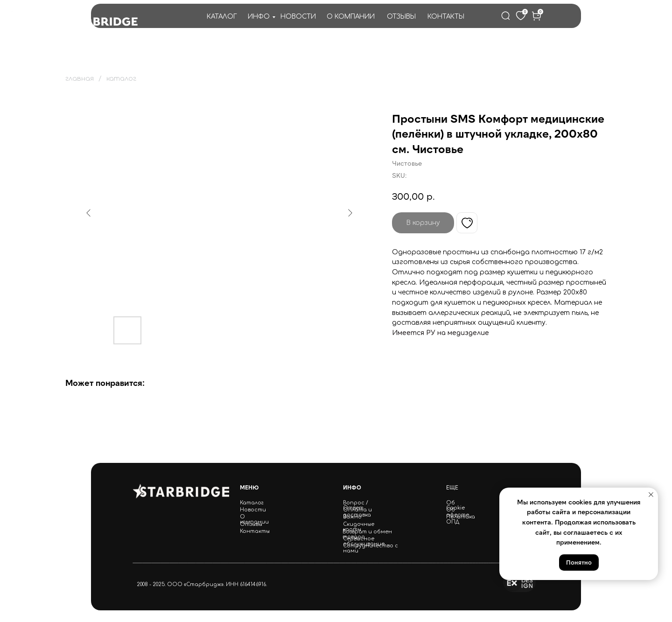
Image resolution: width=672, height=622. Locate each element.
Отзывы (251, 524)
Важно (352, 517)
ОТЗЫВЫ (401, 17)
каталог (121, 79)
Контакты (255, 531)
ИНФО (259, 17)
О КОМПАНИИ (351, 17)
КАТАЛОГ (222, 17)
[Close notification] (651, 495)
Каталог (252, 503)
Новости (253, 510)
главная (80, 79)
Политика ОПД (461, 519)
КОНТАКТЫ (446, 17)
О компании (254, 519)
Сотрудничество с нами (371, 548)
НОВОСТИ (298, 17)
